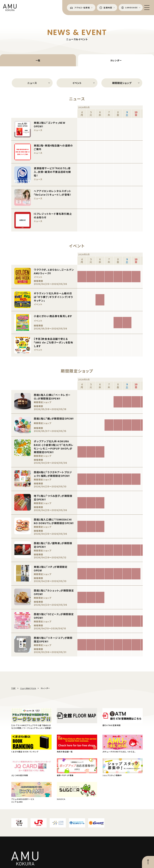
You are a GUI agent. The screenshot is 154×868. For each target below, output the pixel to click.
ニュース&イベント (28, 688)
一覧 (38, 60)
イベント (77, 83)
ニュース (32, 83)
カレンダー (116, 60)
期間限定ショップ (122, 83)
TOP (14, 688)
